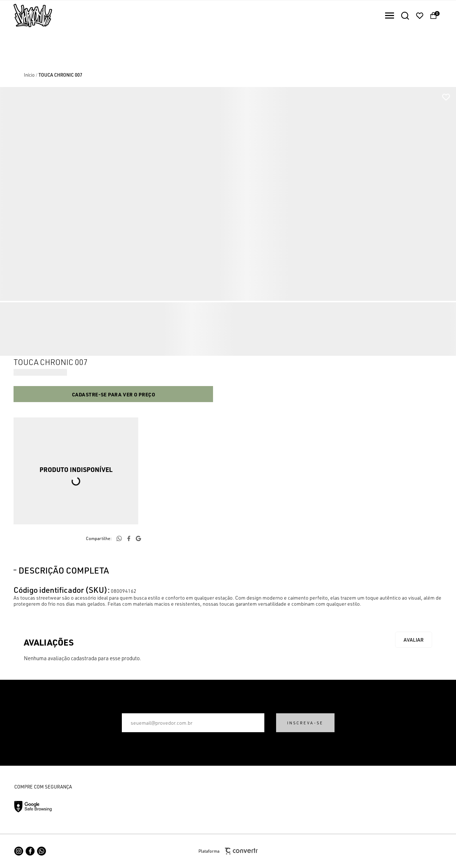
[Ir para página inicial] (29, 75)
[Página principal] (26, 16)
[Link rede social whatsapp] (42, 851)
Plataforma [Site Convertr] (228, 851)
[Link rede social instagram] (19, 851)
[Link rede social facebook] (30, 851)
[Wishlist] (420, 16)
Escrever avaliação (414, 640)
